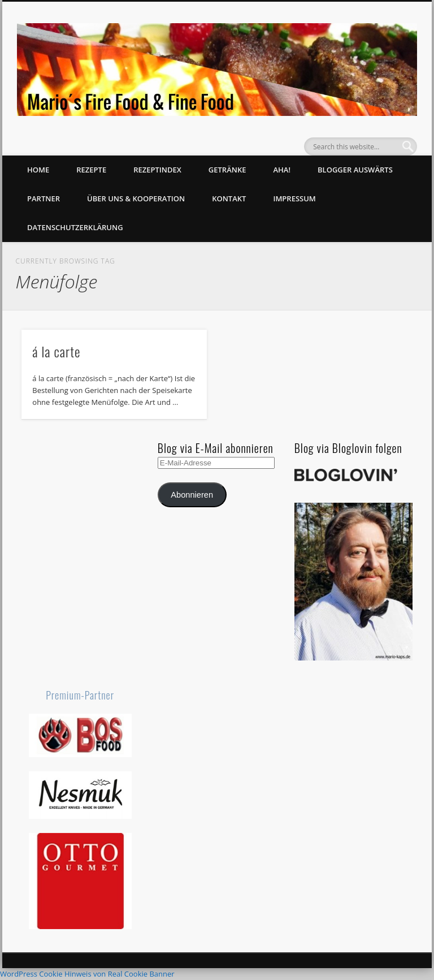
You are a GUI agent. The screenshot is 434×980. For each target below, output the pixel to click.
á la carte (56, 351)
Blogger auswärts (355, 170)
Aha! (282, 170)
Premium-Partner (80, 695)
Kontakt (229, 198)
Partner (44, 198)
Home (38, 170)
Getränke (227, 170)
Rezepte (91, 170)
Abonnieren (192, 495)
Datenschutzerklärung (75, 227)
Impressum (294, 198)
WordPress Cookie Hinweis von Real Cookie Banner (87, 974)
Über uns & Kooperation (136, 198)
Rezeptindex (157, 170)
